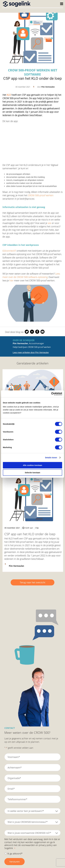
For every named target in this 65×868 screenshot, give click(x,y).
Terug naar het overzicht (32, 582)
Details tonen (51, 458)
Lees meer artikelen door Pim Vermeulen (31, 353)
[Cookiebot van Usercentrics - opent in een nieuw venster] (51, 394)
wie (50, 223)
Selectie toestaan (33, 473)
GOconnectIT (9, 251)
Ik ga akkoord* (15, 854)
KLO (9, 95)
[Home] (17, 4)
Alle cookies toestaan (32, 465)
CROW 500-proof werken (41, 195)
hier (11, 280)
